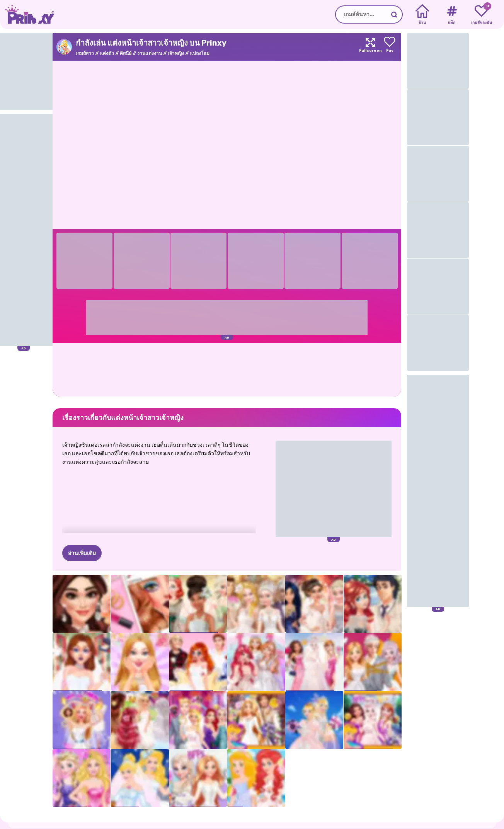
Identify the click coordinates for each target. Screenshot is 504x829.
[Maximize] (370, 47)
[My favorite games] (481, 15)
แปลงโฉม (200, 53)
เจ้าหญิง (176, 53)
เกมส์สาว (85, 53)
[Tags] (452, 15)
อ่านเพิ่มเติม (82, 553)
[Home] (422, 15)
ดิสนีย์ (126, 53)
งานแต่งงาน (150, 53)
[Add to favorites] (390, 47)
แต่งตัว (107, 53)
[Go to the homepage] (27, 14)
